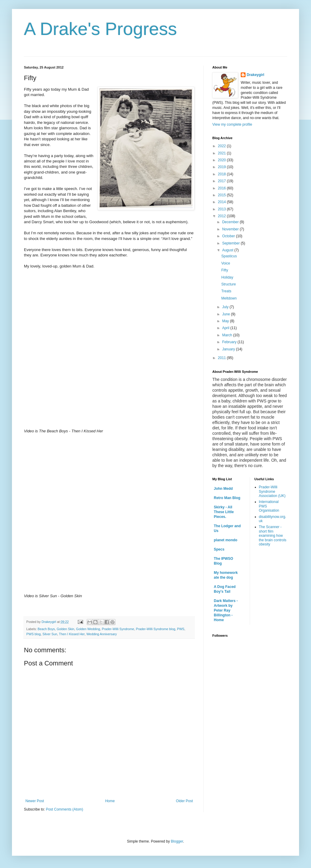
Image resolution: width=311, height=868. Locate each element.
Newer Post (35, 801)
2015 (222, 195)
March (228, 335)
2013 (222, 209)
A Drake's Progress (100, 29)
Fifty (225, 270)
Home (110, 801)
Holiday (227, 277)
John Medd (223, 489)
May (226, 321)
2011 (222, 358)
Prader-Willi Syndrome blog (156, 629)
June (227, 314)
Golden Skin (65, 629)
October (229, 236)
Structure (229, 284)
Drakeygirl (256, 75)
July (226, 307)
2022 (222, 146)
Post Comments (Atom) (64, 809)
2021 (222, 153)
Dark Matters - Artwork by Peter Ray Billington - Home (226, 610)
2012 (222, 216)
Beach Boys (46, 629)
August (228, 250)
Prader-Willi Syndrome (118, 629)
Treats (226, 291)
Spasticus (229, 256)
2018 (222, 174)
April (226, 328)
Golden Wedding (88, 629)
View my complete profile (232, 124)
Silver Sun (50, 634)
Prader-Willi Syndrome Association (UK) (272, 491)
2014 (222, 202)
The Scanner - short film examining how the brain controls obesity (273, 536)
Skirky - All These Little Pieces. (224, 512)
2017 (222, 181)
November (231, 229)
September (231, 243)
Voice (226, 263)
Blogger (177, 841)
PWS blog (33, 634)
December (231, 222)
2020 (222, 160)
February (230, 342)
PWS (181, 629)
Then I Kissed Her (72, 634)
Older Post (184, 801)
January (229, 349)
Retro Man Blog (227, 498)
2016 (222, 188)
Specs (219, 549)
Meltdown (229, 298)
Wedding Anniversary (102, 634)
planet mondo (226, 540)
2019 (222, 167)
